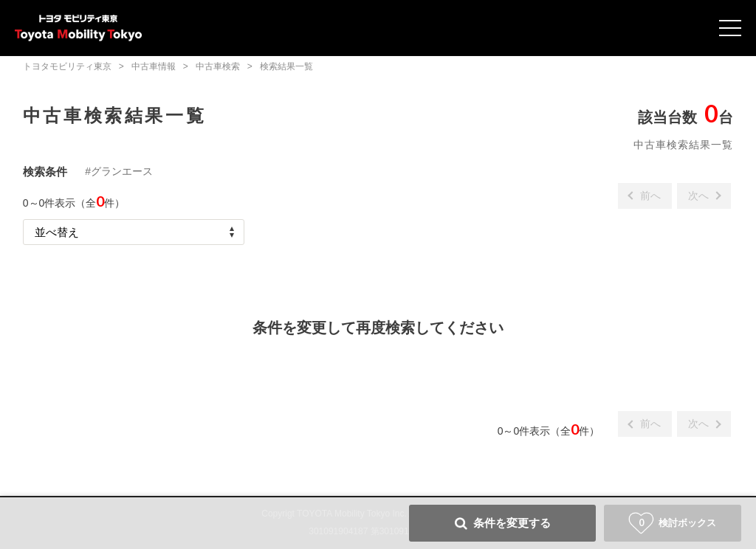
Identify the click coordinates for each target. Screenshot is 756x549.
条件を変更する (512, 523)
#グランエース (119, 171)
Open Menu (730, 28)
